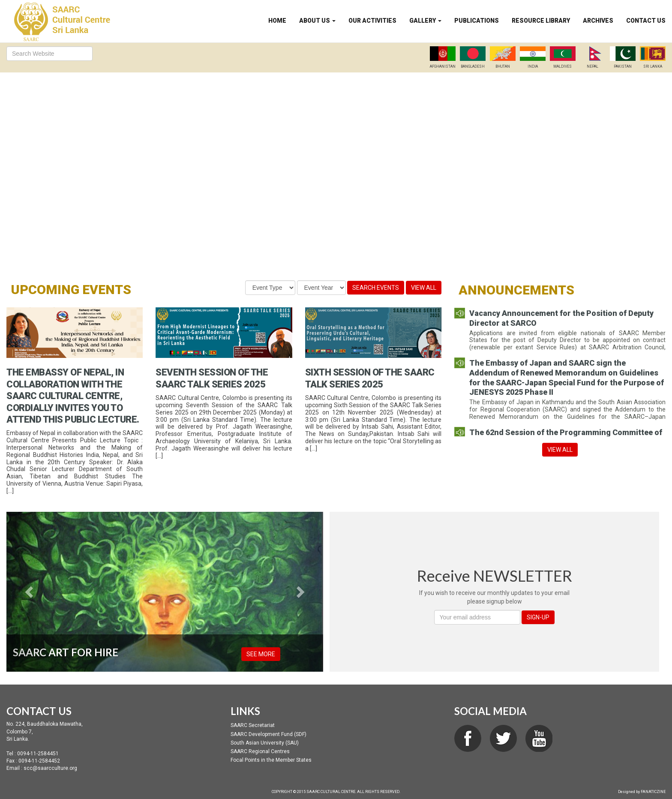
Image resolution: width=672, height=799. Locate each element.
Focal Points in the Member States (271, 760)
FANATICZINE (653, 792)
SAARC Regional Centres (260, 751)
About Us (317, 21)
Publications (477, 21)
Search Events (376, 288)
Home (277, 21)
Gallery (425, 21)
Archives (598, 21)
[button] (30, 592)
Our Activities (372, 21)
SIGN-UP (538, 617)
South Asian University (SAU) (265, 743)
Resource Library (541, 21)
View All (424, 288)
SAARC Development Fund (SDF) (268, 734)
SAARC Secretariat (253, 725)
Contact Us (646, 21)
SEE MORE (261, 654)
